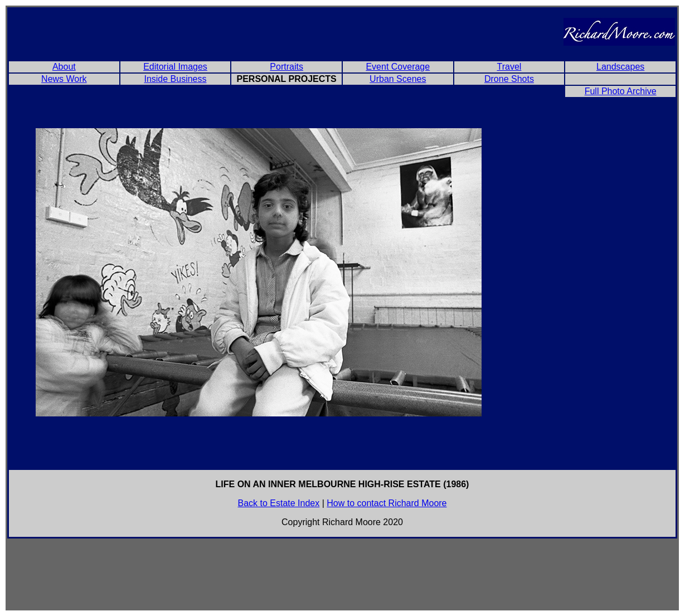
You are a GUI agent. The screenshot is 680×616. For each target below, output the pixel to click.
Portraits (286, 67)
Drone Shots (509, 79)
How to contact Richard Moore (387, 503)
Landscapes (620, 67)
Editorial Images (175, 67)
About (64, 67)
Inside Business (175, 79)
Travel (509, 67)
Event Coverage (398, 67)
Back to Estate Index (279, 503)
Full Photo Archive (621, 91)
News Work (64, 79)
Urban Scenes (398, 79)
